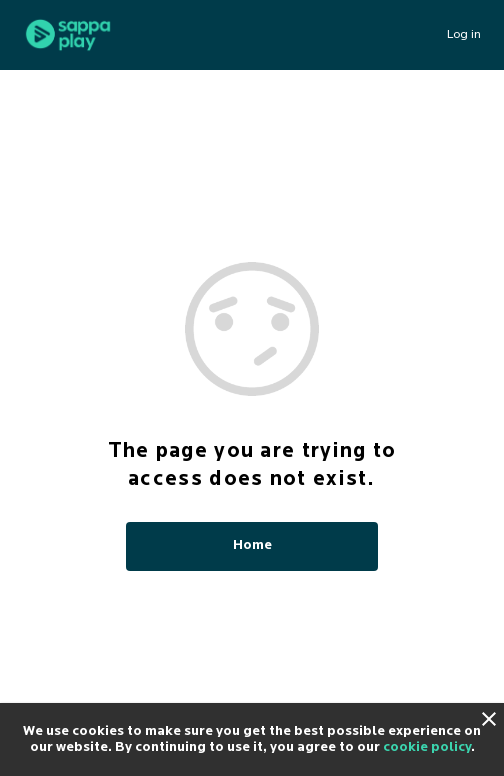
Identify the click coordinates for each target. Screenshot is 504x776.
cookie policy (427, 747)
